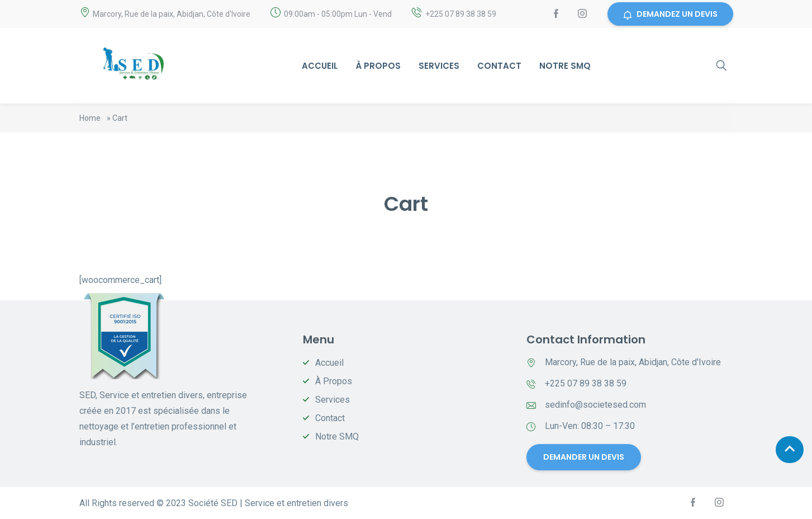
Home (90, 118)
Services (439, 66)
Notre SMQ (565, 66)
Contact (499, 66)
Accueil (320, 66)
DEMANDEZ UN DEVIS (670, 14)
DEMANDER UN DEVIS (583, 457)
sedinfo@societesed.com (595, 405)
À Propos (378, 66)
